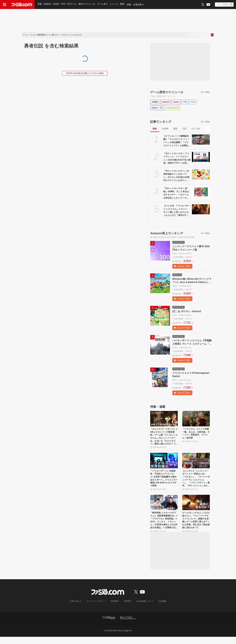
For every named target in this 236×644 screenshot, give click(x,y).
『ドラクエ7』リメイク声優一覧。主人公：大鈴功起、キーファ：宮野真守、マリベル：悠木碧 (196, 434)
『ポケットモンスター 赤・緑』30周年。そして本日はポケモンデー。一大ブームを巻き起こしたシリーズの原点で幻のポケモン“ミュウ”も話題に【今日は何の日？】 (176, 193)
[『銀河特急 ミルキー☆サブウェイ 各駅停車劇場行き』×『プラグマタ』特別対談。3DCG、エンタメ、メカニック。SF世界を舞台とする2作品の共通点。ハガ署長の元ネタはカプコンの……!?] (164, 507)
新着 (40, 5)
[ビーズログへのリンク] (128, 625)
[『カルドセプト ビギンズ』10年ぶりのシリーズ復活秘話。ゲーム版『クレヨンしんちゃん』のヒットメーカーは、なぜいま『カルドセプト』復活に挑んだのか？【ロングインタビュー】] (164, 419)
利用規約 (115, 609)
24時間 (165, 129)
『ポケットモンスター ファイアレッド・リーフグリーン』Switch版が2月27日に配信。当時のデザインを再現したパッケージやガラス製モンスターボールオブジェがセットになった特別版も (177, 158)
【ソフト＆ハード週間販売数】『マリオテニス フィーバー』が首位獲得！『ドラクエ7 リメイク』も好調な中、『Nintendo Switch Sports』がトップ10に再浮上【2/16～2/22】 (176, 141)
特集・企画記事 (136, 5)
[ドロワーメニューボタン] (5, 5)
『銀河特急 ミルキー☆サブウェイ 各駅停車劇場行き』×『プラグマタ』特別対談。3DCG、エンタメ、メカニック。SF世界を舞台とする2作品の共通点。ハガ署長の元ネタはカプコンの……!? (164, 526)
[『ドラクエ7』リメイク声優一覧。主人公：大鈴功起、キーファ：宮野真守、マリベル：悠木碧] (196, 419)
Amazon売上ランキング (167, 233)
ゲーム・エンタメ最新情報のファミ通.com (40, 35)
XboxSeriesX (173, 108)
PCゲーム (72, 5)
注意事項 (127, 609)
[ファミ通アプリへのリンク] (109, 625)
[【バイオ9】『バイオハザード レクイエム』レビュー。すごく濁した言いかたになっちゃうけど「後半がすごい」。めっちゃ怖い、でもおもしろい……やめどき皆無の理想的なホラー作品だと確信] (201, 209)
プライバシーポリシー (97, 609)
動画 (123, 5)
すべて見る (205, 92)
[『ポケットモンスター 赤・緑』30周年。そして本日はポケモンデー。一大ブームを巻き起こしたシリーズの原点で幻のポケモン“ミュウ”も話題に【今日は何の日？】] (201, 192)
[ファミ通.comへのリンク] (22, 5)
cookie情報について (143, 609)
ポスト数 (195, 129)
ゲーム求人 (103, 5)
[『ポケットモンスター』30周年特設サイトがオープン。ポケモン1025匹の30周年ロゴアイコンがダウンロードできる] (201, 174)
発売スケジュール (88, 5)
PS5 (64, 5)
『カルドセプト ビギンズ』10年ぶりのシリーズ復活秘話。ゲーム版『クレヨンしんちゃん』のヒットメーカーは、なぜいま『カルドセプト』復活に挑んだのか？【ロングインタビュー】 (164, 438)
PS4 (193, 102)
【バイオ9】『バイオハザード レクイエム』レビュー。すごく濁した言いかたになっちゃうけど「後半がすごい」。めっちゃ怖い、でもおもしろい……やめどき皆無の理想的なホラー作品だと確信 (177, 211)
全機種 (155, 102)
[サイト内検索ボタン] (224, 5)
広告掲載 (160, 609)
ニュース (115, 5)
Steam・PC (157, 108)
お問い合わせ (78, 609)
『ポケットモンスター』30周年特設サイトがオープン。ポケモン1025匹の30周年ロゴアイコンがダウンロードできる (176, 176)
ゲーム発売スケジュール (167, 92)
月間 (184, 129)
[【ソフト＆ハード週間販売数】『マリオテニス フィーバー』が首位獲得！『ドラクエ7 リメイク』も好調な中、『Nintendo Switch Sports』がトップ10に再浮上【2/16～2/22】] (201, 140)
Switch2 (48, 5)
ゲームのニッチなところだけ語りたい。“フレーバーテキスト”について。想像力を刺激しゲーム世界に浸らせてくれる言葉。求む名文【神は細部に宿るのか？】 (196, 526)
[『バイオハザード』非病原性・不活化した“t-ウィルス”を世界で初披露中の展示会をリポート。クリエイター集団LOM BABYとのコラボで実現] (164, 463)
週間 (175, 129)
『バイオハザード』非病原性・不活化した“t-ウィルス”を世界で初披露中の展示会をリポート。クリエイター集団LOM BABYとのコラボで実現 (164, 482)
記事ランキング (161, 122)
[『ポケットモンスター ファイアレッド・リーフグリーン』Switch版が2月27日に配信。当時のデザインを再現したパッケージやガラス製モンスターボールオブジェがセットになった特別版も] (201, 157)
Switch (57, 5)
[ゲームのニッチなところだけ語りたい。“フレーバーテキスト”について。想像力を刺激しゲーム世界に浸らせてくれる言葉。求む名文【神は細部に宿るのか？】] (196, 507)
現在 (155, 129)
